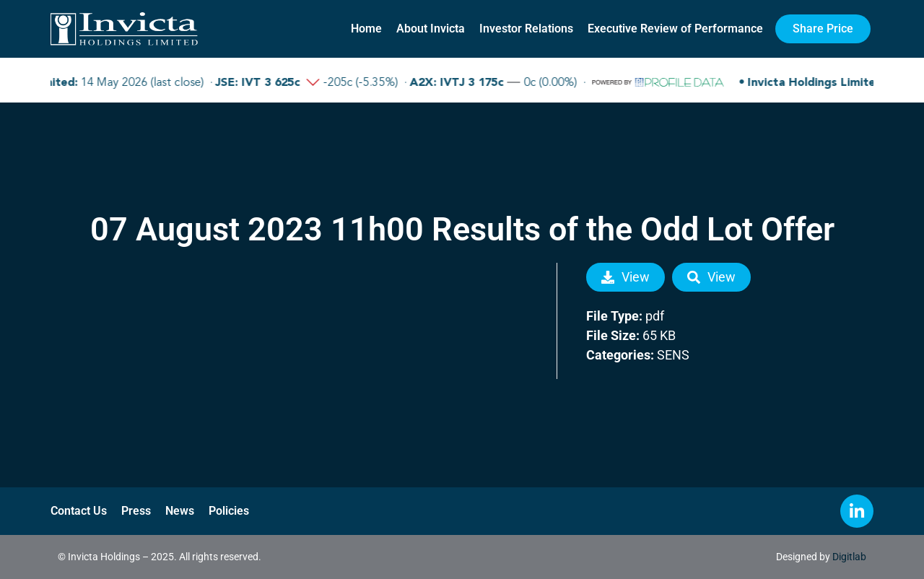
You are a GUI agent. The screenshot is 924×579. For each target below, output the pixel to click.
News (180, 511)
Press (136, 511)
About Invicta (431, 29)
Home (366, 29)
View (626, 277)
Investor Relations (526, 29)
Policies (229, 511)
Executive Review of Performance (675, 29)
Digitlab (849, 557)
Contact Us (79, 511)
